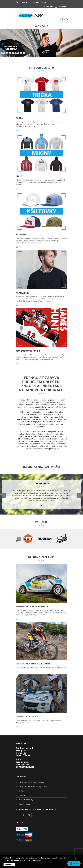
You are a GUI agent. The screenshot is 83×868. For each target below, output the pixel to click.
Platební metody (23, 804)
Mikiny (19, 176)
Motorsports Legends (28, 351)
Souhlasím (9, 864)
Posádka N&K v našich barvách (32, 607)
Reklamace (21, 795)
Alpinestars (22, 293)
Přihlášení (48, 7)
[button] (4, 495)
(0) (66, 19)
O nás (43, 2)
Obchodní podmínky (24, 800)
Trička (19, 118)
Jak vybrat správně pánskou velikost (30, 782)
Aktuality (26, 2)
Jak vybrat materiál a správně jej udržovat (32, 787)
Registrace (61, 7)
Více (18, 131)
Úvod (18, 2)
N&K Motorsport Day (27, 717)
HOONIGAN (59, 419)
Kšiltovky (21, 235)
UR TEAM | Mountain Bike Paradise (33, 664)
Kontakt (36, 2)
